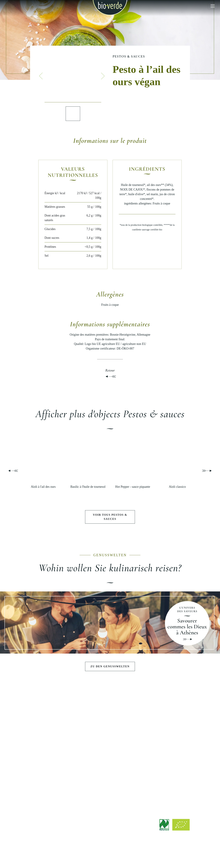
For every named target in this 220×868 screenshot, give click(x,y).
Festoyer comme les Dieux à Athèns (110, 721)
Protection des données (134, 856)
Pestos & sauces (129, 56)
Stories (55, 794)
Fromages (55, 744)
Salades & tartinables (55, 727)
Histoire (165, 727)
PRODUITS (55, 711)
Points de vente (110, 786)
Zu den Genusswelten (110, 666)
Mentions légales (81, 856)
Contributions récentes (55, 782)
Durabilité (165, 739)
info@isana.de (129, 835)
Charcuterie (55, 750)
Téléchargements (110, 780)
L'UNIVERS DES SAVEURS (110, 711)
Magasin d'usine (110, 792)
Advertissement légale (106, 856)
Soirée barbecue (110, 727)
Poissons (55, 756)
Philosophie (165, 721)
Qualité (165, 733)
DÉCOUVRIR (55, 772)
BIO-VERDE (165, 711)
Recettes (55, 788)
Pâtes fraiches (55, 739)
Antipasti (55, 721)
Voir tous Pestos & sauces (110, 517)
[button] (41, 76)
